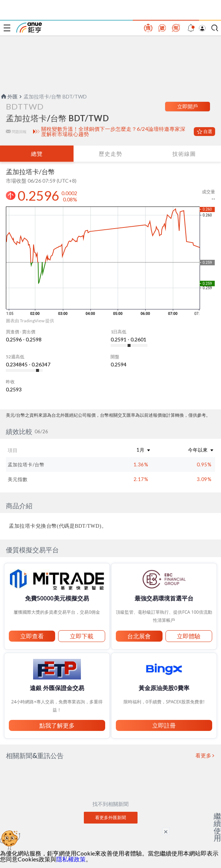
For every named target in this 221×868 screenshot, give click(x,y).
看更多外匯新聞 (111, 817)
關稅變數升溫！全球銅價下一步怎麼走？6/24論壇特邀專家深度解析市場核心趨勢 (113, 132)
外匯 (9, 96)
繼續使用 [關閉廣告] (217, 827)
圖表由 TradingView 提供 (30, 321)
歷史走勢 (110, 154)
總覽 (37, 154)
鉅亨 (29, 28)
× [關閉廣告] (166, 831)
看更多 (204, 756)
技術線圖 (184, 154)
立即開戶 (188, 106)
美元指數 (18, 479)
